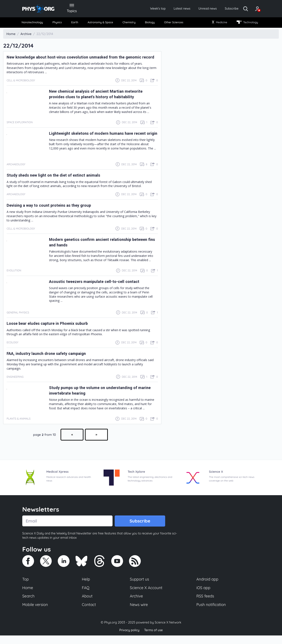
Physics (59, 23)
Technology (246, 23)
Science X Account (146, 595)
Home (28, 595)
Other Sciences (173, 23)
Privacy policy (129, 639)
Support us (139, 587)
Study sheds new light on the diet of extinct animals (58, 182)
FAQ (86, 595)
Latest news (169, 9)
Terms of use (154, 639)
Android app (208, 587)
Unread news (197, 9)
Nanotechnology (34, 23)
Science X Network (168, 631)
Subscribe (223, 9)
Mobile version (36, 613)
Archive (136, 604)
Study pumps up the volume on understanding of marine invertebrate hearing (98, 397)
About (88, 604)
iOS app (203, 595)
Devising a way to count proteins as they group (53, 212)
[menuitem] (34, 24)
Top (26, 587)
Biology (149, 23)
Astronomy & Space (100, 23)
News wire (139, 613)
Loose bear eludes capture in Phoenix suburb (52, 330)
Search (29, 604)
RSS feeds (205, 604)
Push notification (211, 613)
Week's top (143, 9)
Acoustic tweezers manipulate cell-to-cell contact (99, 288)
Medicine (219, 23)
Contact (89, 613)
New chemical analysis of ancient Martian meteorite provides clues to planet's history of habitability (100, 101)
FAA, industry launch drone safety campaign (50, 360)
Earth (75, 23)
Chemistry (130, 23)
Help (86, 587)
